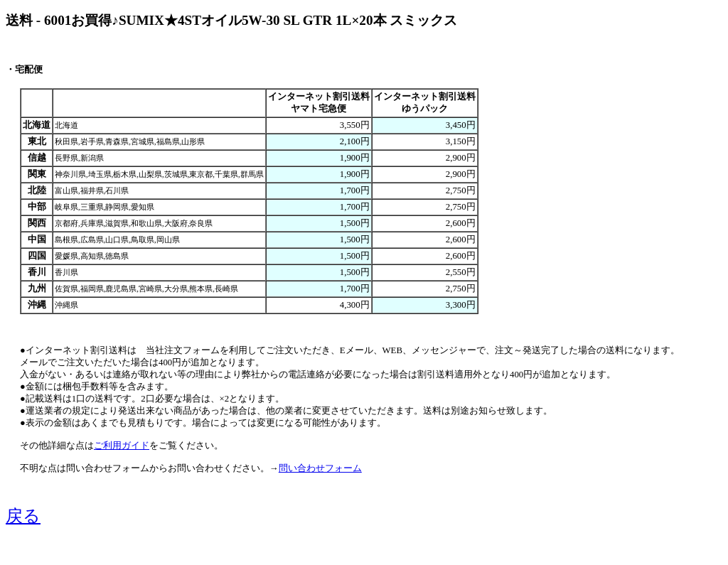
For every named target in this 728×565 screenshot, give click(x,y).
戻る (23, 516)
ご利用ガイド (122, 446)
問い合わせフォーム (320, 468)
